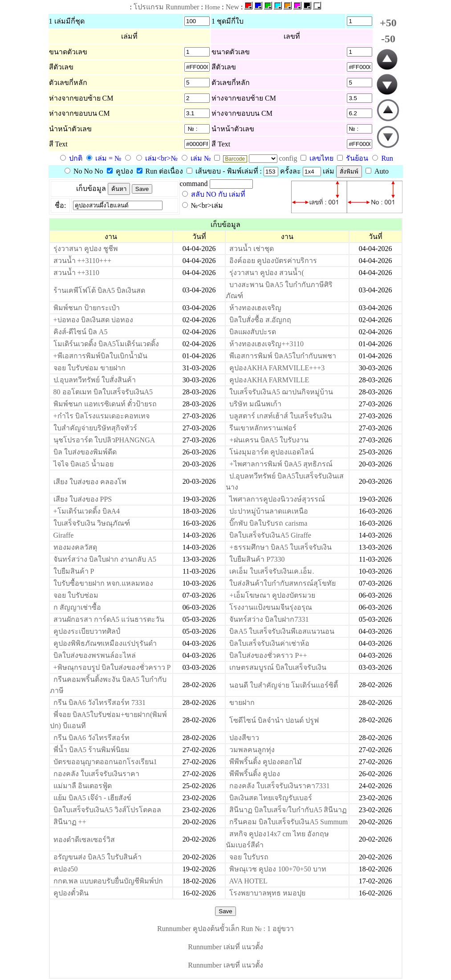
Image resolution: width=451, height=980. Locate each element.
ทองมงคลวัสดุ (75, 547)
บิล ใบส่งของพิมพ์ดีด (85, 452)
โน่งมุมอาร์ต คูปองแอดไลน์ (272, 452)
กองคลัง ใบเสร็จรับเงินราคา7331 (279, 786)
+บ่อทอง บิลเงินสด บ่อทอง (93, 320)
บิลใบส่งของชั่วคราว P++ (268, 655)
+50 (388, 23)
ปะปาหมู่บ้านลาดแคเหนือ (269, 511)
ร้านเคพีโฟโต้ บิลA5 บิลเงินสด (100, 290)
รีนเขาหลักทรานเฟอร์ (263, 428)
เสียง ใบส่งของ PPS (83, 499)
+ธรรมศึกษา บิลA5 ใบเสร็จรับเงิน (280, 547)
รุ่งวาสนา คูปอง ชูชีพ (86, 249)
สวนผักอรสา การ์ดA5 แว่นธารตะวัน (109, 619)
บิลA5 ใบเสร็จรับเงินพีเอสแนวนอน (282, 631)
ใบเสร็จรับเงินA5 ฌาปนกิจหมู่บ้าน (281, 392)
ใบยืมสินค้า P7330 (257, 559)
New (232, 7)
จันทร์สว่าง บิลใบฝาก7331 (269, 619)
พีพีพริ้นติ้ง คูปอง (255, 774)
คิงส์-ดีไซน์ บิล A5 (81, 332)
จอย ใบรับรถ (249, 857)
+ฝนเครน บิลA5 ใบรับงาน (269, 440)
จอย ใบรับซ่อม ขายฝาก (89, 368)
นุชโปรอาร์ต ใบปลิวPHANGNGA (104, 440)
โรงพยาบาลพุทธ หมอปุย (267, 893)
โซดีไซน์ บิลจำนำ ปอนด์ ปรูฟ (274, 720)
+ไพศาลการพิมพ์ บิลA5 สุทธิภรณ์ (281, 464)
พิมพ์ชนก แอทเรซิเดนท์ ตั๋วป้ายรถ (105, 404)
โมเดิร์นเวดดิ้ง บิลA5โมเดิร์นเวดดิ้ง (106, 344)
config (289, 158)
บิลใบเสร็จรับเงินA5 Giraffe (270, 535)
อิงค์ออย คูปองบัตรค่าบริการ (273, 261)
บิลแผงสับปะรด (253, 332)
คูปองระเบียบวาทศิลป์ (87, 631)
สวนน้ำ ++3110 (76, 273)
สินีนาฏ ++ (70, 822)
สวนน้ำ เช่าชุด (252, 249)
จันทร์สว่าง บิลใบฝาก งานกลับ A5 (105, 559)
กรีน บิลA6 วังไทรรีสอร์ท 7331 (100, 703)
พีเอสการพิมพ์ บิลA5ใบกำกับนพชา (283, 356)
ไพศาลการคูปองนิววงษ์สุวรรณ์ (277, 499)
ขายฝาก (242, 703)
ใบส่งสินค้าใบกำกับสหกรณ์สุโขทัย (282, 583)
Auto (377, 171)
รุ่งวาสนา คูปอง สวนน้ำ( (266, 273)
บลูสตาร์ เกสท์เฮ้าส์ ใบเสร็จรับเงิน (280, 416)
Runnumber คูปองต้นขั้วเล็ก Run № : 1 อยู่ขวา (225, 929)
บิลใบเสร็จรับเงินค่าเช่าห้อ (269, 643)
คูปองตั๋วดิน (71, 893)
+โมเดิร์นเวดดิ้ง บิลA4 (87, 511)
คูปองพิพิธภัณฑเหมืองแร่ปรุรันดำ (105, 643)
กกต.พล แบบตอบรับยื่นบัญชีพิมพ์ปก (108, 881)
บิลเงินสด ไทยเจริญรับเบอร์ (271, 798)
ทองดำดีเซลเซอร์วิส (84, 840)
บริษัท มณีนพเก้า (255, 404)
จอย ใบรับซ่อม (76, 595)
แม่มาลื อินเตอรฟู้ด (83, 786)
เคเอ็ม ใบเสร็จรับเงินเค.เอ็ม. (272, 571)
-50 (388, 39)
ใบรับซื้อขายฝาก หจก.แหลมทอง (103, 583)
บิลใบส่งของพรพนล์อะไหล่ (95, 655)
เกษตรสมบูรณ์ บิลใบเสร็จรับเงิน (278, 667)
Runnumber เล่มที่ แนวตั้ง (225, 947)
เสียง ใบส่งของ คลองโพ (90, 482)
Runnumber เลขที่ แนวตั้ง (225, 965)
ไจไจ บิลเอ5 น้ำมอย (83, 464)
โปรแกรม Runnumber (167, 7)
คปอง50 (66, 869)
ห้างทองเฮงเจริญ (255, 308)
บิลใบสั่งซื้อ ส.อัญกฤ (260, 320)
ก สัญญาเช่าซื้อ (77, 607)
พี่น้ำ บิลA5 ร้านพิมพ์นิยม (92, 750)
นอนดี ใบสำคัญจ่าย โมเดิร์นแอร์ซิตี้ (284, 685)
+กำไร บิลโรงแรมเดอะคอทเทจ (102, 416)
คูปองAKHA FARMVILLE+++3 (277, 368)
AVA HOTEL (248, 881)
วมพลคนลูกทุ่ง (252, 750)
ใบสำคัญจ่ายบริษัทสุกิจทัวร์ (95, 428)
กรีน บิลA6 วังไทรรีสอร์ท (92, 738)
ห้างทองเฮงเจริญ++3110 (266, 344)
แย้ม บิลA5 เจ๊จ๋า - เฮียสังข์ (93, 798)
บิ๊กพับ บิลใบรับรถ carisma (268, 523)
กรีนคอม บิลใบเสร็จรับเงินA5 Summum (288, 822)
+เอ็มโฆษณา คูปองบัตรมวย (272, 595)
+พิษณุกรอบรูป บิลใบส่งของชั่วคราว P (112, 667)
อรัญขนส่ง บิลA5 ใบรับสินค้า (98, 857)
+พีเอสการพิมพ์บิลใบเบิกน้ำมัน (100, 356)
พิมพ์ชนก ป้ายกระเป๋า (87, 308)
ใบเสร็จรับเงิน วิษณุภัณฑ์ (92, 523)
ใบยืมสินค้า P (74, 571)
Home (212, 7)
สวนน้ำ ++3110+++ (83, 261)
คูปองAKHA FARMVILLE (269, 380)
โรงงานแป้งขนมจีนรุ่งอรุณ (271, 607)
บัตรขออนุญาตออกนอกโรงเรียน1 (105, 762)
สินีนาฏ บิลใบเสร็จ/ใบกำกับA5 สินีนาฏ (288, 810)
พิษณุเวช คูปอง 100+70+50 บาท (278, 869)
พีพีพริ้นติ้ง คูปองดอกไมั (266, 762)
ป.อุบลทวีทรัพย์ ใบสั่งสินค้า (95, 380)
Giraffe (64, 535)
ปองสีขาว (244, 738)
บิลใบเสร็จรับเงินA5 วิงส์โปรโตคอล (108, 810)
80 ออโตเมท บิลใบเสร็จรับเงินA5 (103, 392)
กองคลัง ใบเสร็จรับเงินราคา (96, 774)
